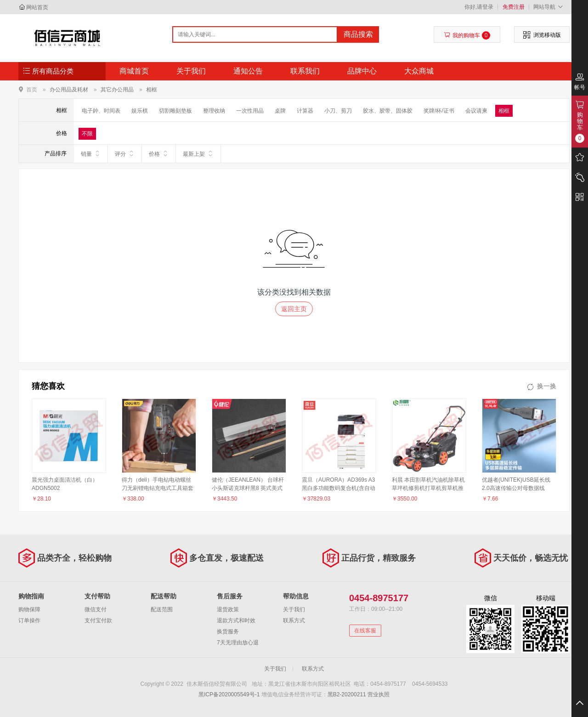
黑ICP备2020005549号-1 (229, 694)
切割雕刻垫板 (175, 111)
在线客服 (365, 631)
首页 (32, 89)
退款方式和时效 (236, 620)
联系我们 (305, 71)
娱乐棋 (140, 111)
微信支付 (96, 609)
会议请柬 (476, 111)
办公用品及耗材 (69, 90)
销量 (91, 154)
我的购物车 (467, 35)
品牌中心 (362, 71)
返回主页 (294, 309)
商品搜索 (358, 34)
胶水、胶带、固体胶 (388, 111)
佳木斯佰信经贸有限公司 (67, 38)
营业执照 (379, 694)
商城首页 (134, 71)
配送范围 (162, 609)
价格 (159, 154)
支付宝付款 (98, 620)
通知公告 (248, 71)
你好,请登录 (479, 7)
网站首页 (37, 7)
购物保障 (29, 609)
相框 (152, 90)
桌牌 (280, 111)
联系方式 (294, 620)
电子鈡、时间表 (101, 111)
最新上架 (198, 154)
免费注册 (514, 7)
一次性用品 (250, 111)
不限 (87, 134)
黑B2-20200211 (347, 694)
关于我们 (191, 71)
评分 (125, 154)
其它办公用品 (117, 90)
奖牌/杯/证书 (439, 111)
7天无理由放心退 (238, 643)
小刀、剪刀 (338, 111)
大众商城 (419, 71)
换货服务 (228, 632)
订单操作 (29, 620)
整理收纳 (214, 111)
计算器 (305, 111)
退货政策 (228, 609)
